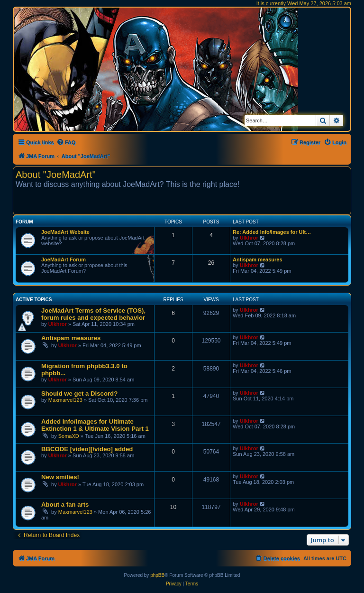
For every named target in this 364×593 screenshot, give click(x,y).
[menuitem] (66, 142)
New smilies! (60, 477)
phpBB (157, 575)
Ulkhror (249, 238)
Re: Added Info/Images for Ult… (272, 232)
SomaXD (69, 436)
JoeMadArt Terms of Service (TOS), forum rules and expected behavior (93, 314)
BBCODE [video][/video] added (87, 449)
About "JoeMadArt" (56, 175)
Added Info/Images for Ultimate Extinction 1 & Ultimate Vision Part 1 (95, 425)
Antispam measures (258, 259)
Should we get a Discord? (79, 394)
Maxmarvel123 (65, 400)
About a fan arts (65, 505)
